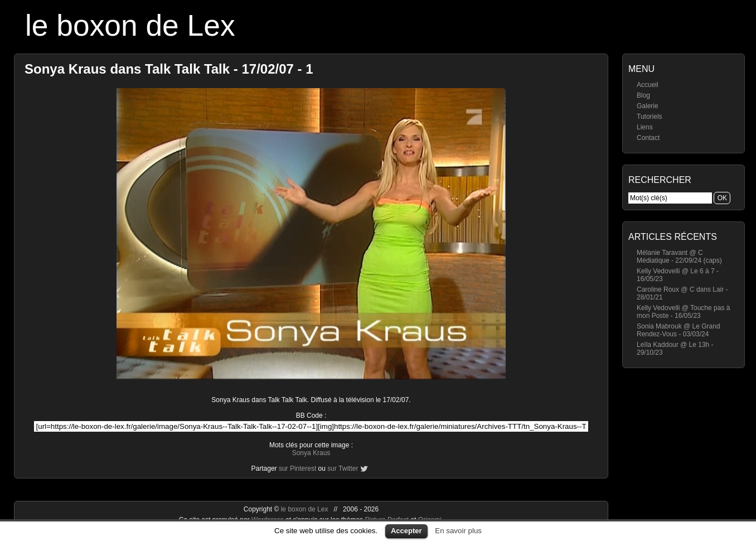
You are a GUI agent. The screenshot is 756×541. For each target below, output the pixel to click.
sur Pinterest (297, 468)
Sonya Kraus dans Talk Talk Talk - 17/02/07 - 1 (169, 69)
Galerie (648, 106)
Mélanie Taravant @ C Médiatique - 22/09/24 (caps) (679, 257)
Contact (648, 138)
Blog (643, 95)
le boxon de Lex (130, 25)
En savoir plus (458, 531)
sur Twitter (343, 468)
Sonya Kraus (311, 453)
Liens (645, 127)
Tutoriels (650, 117)
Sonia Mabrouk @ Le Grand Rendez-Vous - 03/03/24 (679, 330)
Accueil (648, 85)
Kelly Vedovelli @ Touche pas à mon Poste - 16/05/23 (683, 312)
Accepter (406, 531)
